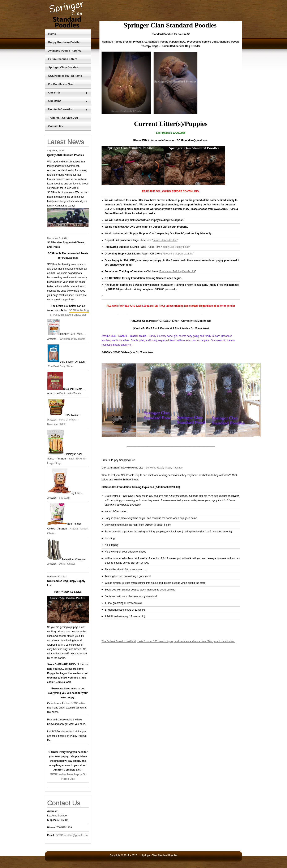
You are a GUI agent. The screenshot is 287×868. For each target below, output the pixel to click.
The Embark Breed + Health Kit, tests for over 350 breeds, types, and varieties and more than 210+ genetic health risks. (168, 641)
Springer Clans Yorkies (63, 67)
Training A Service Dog (63, 118)
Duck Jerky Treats (70, 393)
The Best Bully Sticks (61, 366)
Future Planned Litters (63, 59)
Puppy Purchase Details (64, 42)
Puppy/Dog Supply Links (175, 247)
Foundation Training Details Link (177, 271)
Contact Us (55, 126)
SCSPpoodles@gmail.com (71, 835)
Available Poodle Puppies (65, 51)
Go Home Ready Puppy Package (164, 468)
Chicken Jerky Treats (73, 339)
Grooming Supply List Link (178, 254)
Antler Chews (67, 564)
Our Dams (68, 101)
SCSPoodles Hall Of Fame (65, 76)
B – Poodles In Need (61, 84)
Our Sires (68, 93)
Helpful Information (68, 109)
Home (52, 34)
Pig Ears (64, 498)
